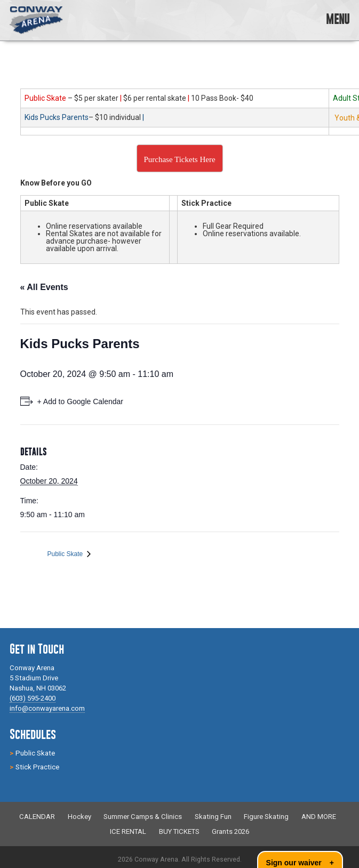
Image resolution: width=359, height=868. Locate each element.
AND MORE (319, 817)
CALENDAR (37, 817)
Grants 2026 (230, 831)
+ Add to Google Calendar (81, 401)
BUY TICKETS (179, 831)
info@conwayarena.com (47, 708)
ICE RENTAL (128, 831)
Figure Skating (266, 817)
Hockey (79, 817)
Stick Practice (37, 767)
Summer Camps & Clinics (143, 817)
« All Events (44, 287)
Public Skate (66, 554)
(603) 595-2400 (33, 698)
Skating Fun (213, 817)
